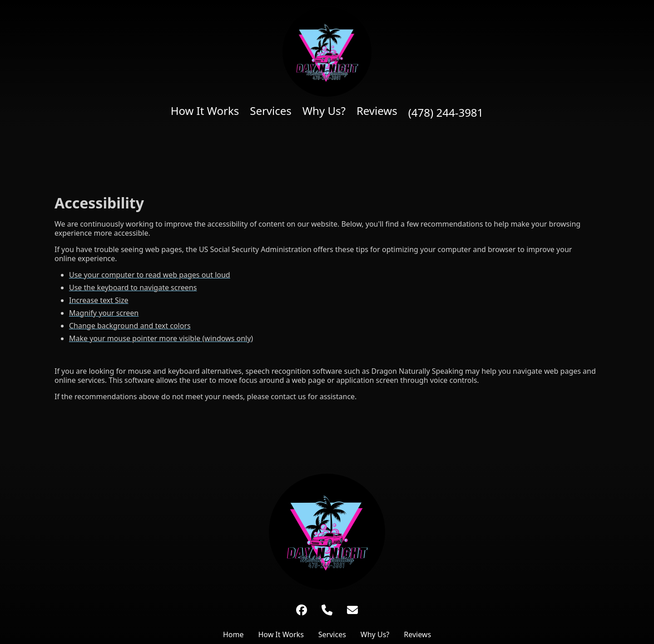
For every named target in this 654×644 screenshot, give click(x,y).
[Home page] (327, 52)
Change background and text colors (130, 326)
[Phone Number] (327, 610)
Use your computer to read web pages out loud (150, 275)
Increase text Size (99, 300)
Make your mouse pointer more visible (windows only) (161, 338)
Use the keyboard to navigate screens (133, 287)
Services (271, 111)
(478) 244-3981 (446, 113)
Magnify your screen (104, 313)
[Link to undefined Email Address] (352, 610)
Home (233, 634)
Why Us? (324, 111)
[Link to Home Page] (327, 532)
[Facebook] (302, 610)
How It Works (205, 111)
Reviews (377, 111)
